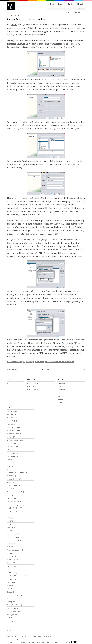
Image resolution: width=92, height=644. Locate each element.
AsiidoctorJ (11, 421)
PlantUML (11, 573)
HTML (9, 495)
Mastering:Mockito (14, 540)
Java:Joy (10, 524)
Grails (9, 482)
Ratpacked (11, 582)
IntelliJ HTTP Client (14, 508)
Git (8, 469)
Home (47, 370)
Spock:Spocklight (13, 595)
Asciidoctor (11, 418)
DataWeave (11, 453)
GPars (9, 466)
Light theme (81, 12)
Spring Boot (11, 602)
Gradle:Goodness (14, 479)
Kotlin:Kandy (11, 534)
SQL (9, 589)
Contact (60, 402)
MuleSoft (10, 556)
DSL (9, 450)
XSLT (9, 621)
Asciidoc (10, 414)
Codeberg (61, 390)
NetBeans (40, 362)
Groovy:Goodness (14, 492)
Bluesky (60, 386)
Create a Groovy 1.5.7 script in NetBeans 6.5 (29, 19)
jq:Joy (9, 627)
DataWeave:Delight (14, 456)
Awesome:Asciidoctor (15, 430)
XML (9, 618)
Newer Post (78, 370)
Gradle (10, 476)
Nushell (10, 563)
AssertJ (10, 424)
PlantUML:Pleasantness (16, 576)
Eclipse (10, 463)
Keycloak (10, 527)
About (80, 4)
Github (60, 396)
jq (8, 624)
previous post (17, 25)
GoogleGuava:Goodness (16, 472)
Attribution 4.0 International (64, 642)
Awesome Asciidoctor (15, 427)
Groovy (11, 362)
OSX (9, 569)
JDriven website (33, 390)
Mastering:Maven (13, 537)
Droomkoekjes (32, 383)
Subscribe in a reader (15, 639)
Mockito (10, 553)
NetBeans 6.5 (51, 362)
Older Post (14, 370)
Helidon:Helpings (13, 502)
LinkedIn (61, 399)
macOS (10, 631)
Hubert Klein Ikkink (32, 642)
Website (10, 383)
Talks (71, 4)
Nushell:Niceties (13, 566)
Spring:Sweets (12, 611)
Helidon (10, 498)
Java (9, 521)
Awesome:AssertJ (13, 434)
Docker (10, 460)
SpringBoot (11, 615)
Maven (10, 544)
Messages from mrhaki (15, 642)
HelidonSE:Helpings (14, 505)
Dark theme (70, 12)
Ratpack (10, 579)
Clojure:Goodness (14, 440)
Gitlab (60, 393)
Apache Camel (12, 411)
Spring (9, 598)
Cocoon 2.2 (11, 447)
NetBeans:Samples (66, 362)
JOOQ (9, 514)
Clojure (10, 437)
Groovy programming (25, 362)
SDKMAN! (10, 585)
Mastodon (61, 383)
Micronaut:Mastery (14, 550)
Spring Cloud (12, 608)
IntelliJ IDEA (11, 511)
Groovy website (35, 301)
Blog (52, 4)
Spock (9, 592)
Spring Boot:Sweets (14, 605)
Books (61, 4)
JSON (9, 518)
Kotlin (9, 531)
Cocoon (10, 443)
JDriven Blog (32, 386)
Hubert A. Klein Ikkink (24, 636)
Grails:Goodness (13, 485)
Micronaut (11, 547)
